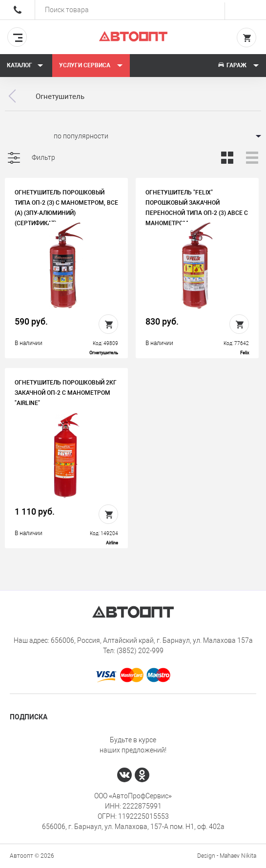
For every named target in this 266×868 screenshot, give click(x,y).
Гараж (238, 65)
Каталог (25, 65)
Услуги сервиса (91, 65)
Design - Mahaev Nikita (227, 856)
